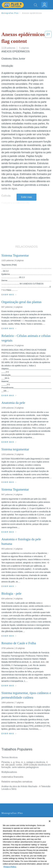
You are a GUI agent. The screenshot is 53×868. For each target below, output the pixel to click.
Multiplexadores (9, 772)
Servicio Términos (10, 823)
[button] (48, 38)
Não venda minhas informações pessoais (22, 843)
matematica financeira (12, 777)
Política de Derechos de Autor (16, 831)
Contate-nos (7, 819)
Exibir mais (26, 197)
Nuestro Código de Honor (14, 839)
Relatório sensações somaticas (17, 782)
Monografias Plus (10, 13)
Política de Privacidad (12, 827)
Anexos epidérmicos (32, 13)
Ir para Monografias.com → (16, 850)
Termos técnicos (9, 757)
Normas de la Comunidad (14, 835)
